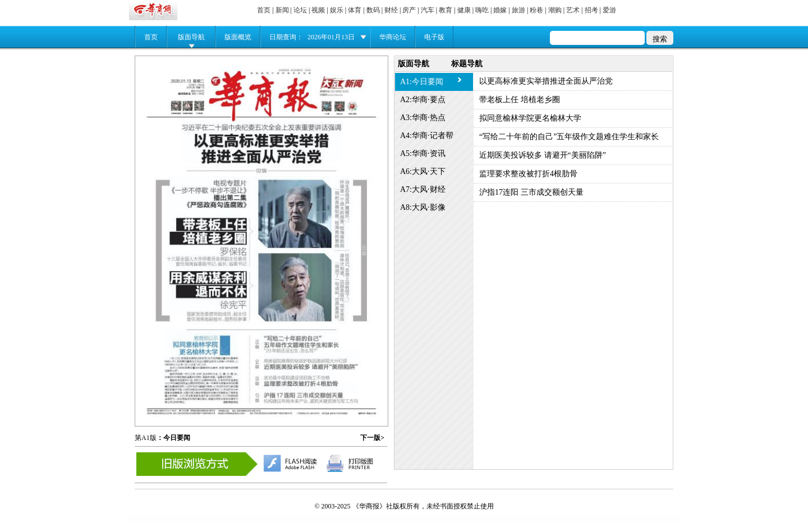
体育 (355, 10)
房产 (409, 10)
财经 (391, 10)
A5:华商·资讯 (423, 153)
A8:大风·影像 (423, 207)
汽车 (428, 10)
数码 (373, 10)
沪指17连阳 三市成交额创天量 (531, 192)
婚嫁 (500, 10)
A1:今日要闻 (422, 82)
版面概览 (238, 37)
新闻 (282, 10)
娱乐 (337, 10)
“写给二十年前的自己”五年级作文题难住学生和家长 (569, 137)
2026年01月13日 (331, 37)
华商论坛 (393, 37)
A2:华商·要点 (423, 100)
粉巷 (536, 10)
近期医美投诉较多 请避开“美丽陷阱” (543, 155)
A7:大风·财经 (423, 189)
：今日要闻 (173, 438)
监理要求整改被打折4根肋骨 (528, 174)
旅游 (518, 10)
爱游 (609, 10)
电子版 (434, 37)
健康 (464, 10)
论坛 (300, 10)
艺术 (573, 10)
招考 (591, 10)
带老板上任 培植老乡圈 (520, 100)
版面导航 (191, 37)
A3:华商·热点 (423, 118)
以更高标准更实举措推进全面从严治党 (546, 81)
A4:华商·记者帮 (427, 136)
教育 (446, 10)
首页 (264, 10)
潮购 (555, 10)
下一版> (372, 438)
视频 (318, 10)
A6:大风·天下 (423, 171)
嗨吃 (482, 10)
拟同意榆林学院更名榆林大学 (530, 118)
